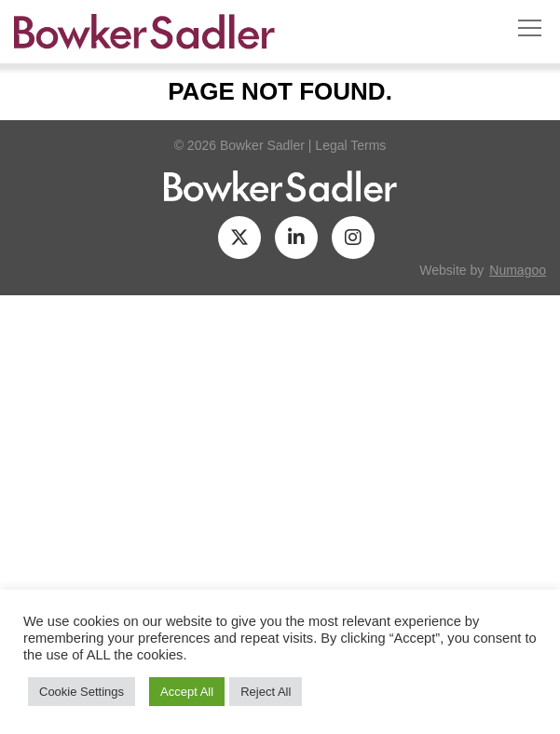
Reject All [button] (266, 692)
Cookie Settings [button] (82, 692)
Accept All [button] (187, 692)
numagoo (518, 270)
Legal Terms (350, 145)
